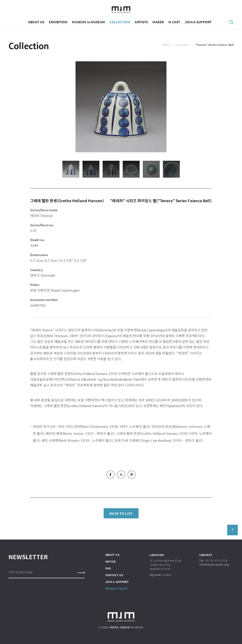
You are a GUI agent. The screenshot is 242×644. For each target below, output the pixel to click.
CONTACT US (114, 575)
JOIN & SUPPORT (117, 582)
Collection (182, 45)
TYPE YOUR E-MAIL (21, 572)
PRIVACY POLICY (117, 589)
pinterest (132, 475)
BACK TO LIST (121, 513)
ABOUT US (112, 555)
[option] (121, 107)
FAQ (108, 568)
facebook (110, 475)
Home (166, 45)
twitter (121, 475)
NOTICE (111, 562)
